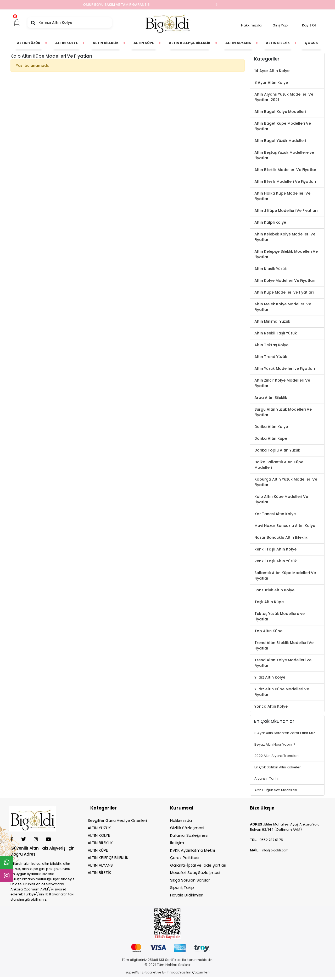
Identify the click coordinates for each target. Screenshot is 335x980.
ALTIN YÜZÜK (99, 828)
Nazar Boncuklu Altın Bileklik (281, 537)
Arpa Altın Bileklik (271, 398)
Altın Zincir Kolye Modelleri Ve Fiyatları (282, 383)
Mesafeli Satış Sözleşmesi (195, 872)
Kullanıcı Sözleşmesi (189, 835)
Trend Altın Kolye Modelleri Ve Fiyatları (283, 663)
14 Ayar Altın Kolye (272, 71)
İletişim (177, 843)
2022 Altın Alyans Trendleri (277, 756)
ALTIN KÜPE (98, 850)
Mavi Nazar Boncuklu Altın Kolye (285, 526)
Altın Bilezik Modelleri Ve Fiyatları (285, 181)
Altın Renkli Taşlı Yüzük (276, 333)
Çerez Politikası (185, 858)
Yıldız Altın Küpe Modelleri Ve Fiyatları (282, 692)
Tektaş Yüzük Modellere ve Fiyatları (280, 616)
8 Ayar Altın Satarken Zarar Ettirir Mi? (285, 733)
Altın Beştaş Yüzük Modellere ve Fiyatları (284, 155)
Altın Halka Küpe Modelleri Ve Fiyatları (282, 196)
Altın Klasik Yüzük (271, 269)
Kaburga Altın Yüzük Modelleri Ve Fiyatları (286, 482)
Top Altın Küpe (268, 631)
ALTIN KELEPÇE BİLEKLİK (108, 858)
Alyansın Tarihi (266, 778)
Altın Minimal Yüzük (272, 321)
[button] (17, 23)
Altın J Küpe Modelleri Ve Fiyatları (286, 211)
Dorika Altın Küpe (271, 438)
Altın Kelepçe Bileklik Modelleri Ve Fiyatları (286, 254)
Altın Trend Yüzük (271, 357)
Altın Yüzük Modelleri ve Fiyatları (285, 368)
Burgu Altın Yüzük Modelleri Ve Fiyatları (283, 412)
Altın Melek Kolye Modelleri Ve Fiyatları (283, 307)
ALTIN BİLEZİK (99, 872)
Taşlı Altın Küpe (269, 602)
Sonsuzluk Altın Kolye (274, 590)
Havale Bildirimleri (187, 895)
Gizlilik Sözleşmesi (187, 828)
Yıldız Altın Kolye (270, 677)
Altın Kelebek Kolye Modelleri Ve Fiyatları (285, 237)
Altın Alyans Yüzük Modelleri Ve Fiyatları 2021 (284, 97)
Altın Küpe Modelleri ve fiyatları (284, 292)
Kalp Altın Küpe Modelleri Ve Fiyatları (281, 499)
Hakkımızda (251, 25)
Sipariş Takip (182, 887)
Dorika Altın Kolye (271, 427)
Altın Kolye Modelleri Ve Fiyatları (285, 280)
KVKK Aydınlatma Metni (192, 850)
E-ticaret (149, 972)
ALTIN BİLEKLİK (100, 843)
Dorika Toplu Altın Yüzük (277, 450)
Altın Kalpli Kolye (270, 222)
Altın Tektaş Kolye (271, 345)
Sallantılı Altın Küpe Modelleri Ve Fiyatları (285, 576)
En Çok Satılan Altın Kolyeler (278, 767)
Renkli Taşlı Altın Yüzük (276, 561)
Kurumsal (182, 808)
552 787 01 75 (272, 840)
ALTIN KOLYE (99, 835)
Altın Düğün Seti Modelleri (276, 790)
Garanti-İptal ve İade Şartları (198, 865)
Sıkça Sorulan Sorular (190, 880)
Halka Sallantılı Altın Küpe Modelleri (279, 465)
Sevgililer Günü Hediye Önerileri (117, 820)
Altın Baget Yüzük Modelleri (280, 141)
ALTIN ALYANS (100, 865)
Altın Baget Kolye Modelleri (280, 112)
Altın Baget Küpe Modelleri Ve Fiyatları (283, 126)
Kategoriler (104, 808)
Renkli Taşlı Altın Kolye (275, 549)
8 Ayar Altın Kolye (271, 82)
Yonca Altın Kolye (271, 706)
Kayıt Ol (309, 25)
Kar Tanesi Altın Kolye (275, 514)
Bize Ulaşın (262, 808)
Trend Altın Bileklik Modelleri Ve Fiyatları (284, 645)
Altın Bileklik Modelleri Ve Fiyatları (286, 170)
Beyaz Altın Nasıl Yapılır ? (275, 744)
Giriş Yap (280, 25)
